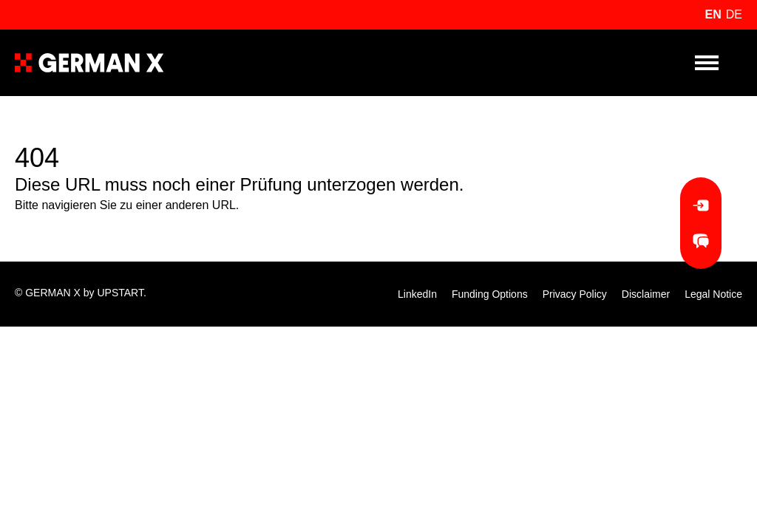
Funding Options (490, 294)
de (734, 14)
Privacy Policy (575, 294)
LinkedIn (417, 294)
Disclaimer (646, 294)
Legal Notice (713, 294)
